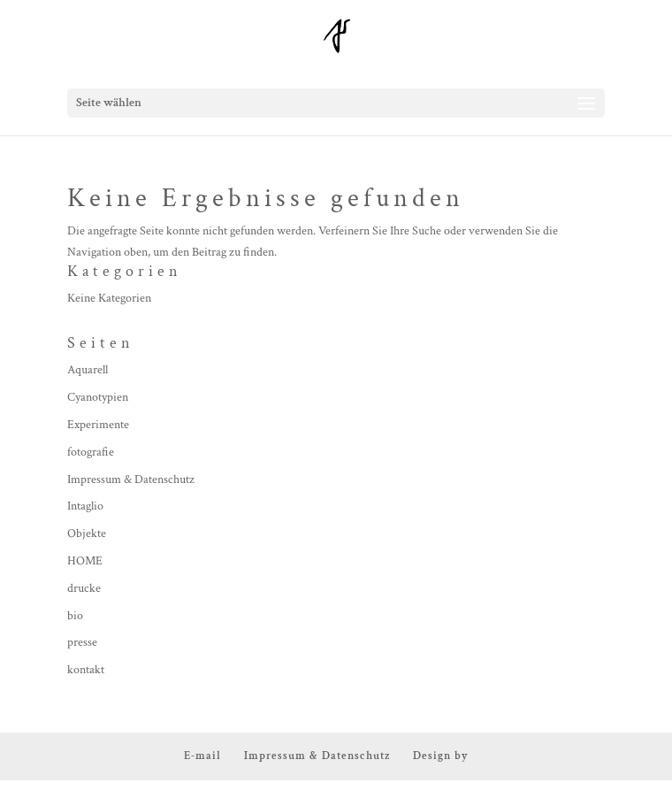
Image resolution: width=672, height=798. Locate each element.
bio (75, 616)
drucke (84, 588)
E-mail (202, 756)
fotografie (91, 452)
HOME (85, 561)
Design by (441, 756)
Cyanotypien (98, 397)
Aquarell (88, 370)
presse (82, 642)
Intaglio (85, 506)
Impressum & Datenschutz (131, 480)
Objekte (87, 533)
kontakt (86, 670)
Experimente (98, 425)
